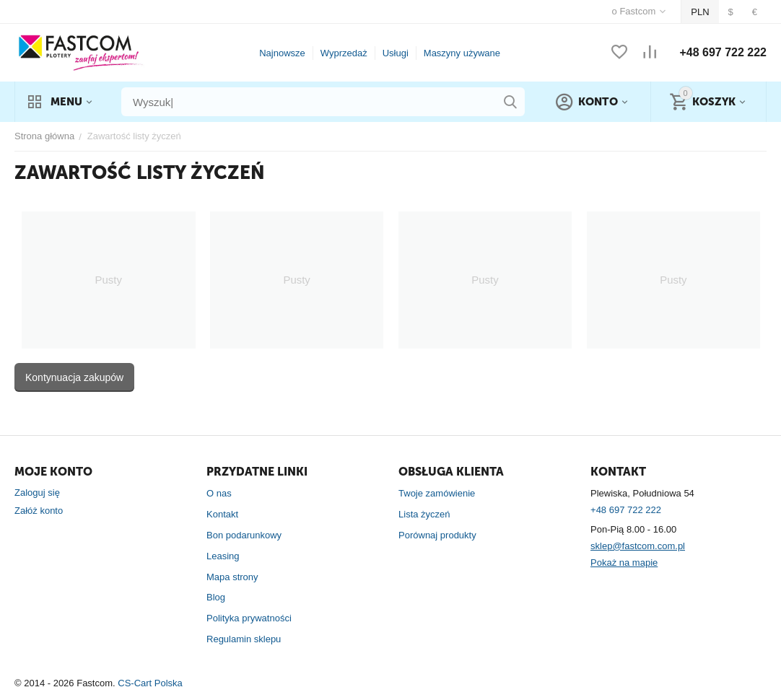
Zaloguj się (37, 493)
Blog (216, 597)
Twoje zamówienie (437, 493)
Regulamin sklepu (244, 639)
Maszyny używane (462, 53)
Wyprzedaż (344, 53)
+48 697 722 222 (723, 52)
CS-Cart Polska (150, 683)
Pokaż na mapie (624, 563)
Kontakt (222, 514)
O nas (219, 493)
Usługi (396, 53)
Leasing (223, 556)
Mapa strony (232, 577)
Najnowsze (282, 53)
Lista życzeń (424, 514)
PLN (700, 12)
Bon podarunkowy (244, 535)
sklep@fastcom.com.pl (638, 546)
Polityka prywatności (249, 618)
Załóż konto (39, 511)
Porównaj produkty (437, 535)
